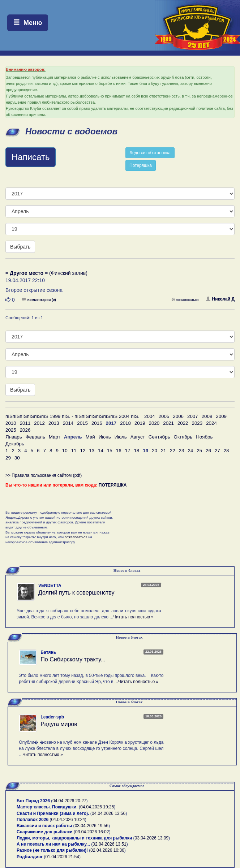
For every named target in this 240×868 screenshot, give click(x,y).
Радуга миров (59, 724)
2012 (39, 423)
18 (136, 451)
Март (55, 437)
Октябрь (183, 437)
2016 (97, 423)
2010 (11, 423)
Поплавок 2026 (33, 820)
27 (217, 451)
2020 (154, 423)
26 (208, 451)
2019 (140, 423)
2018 (125, 423)
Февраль (35, 437)
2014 (68, 423)
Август (138, 437)
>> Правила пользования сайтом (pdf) (44, 475)
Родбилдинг (30, 857)
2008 (207, 416)
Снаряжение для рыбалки (45, 832)
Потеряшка (141, 165)
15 (110, 451)
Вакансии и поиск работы (44, 826)
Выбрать (20, 247)
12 (83, 451)
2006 (178, 416)
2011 (25, 423)
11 (74, 451)
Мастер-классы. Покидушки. (47, 807)
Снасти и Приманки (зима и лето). (53, 813)
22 (173, 451)
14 (101, 451)
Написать (31, 157)
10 (65, 451)
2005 (164, 416)
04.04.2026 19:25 (97, 807)
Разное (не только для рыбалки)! (52, 850)
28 (226, 451)
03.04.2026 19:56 (92, 826)
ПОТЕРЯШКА (113, 485)
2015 (82, 423)
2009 (221, 416)
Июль (121, 437)
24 (190, 451)
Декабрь (15, 444)
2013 (54, 423)
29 (8, 458)
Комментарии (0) (39, 300)
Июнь (105, 437)
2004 (150, 416)
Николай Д (220, 299)
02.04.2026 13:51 (109, 844)
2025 (11, 430)
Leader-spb (52, 717)
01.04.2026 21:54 (62, 857)
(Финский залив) (46, 273)
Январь (14, 437)
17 (128, 451)
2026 (25, 430)
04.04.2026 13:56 (109, 813)
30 (17, 458)
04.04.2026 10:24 (68, 820)
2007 (193, 416)
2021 (168, 423)
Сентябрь (159, 437)
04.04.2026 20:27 (69, 801)
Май (90, 437)
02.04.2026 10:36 (107, 850)
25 (199, 451)
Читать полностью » (133, 617)
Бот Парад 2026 (33, 801)
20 (155, 451)
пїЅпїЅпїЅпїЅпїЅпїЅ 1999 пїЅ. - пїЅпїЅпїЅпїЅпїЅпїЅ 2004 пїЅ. (72, 416)
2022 (183, 423)
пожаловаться (185, 300)
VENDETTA (50, 586)
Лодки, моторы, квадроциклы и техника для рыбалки (74, 838)
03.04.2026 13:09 (152, 838)
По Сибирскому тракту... (73, 659)
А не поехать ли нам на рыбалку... (53, 844)
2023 (197, 423)
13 (92, 451)
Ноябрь (204, 437)
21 (164, 451)
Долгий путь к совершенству (76, 593)
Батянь (48, 652)
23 (182, 451)
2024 (211, 423)
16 (119, 451)
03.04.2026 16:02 (92, 832)
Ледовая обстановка (150, 153)
